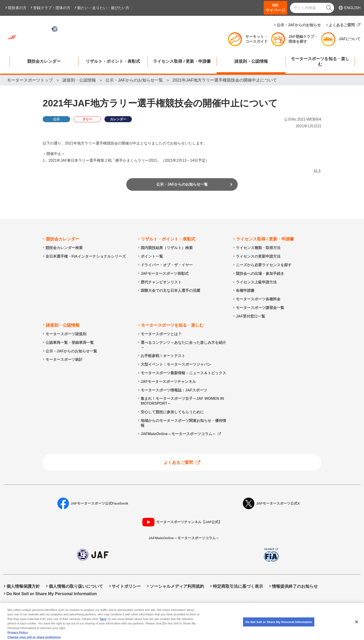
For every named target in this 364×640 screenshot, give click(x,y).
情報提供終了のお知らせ (295, 587)
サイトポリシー (126, 587)
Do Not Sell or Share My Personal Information (52, 594)
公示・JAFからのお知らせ (299, 25)
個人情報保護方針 (23, 587)
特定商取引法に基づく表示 (238, 587)
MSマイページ (275, 8)
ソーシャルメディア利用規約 (177, 587)
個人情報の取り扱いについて (76, 587)
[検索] (329, 8)
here (103, 625)
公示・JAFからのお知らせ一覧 (182, 186)
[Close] (357, 628)
